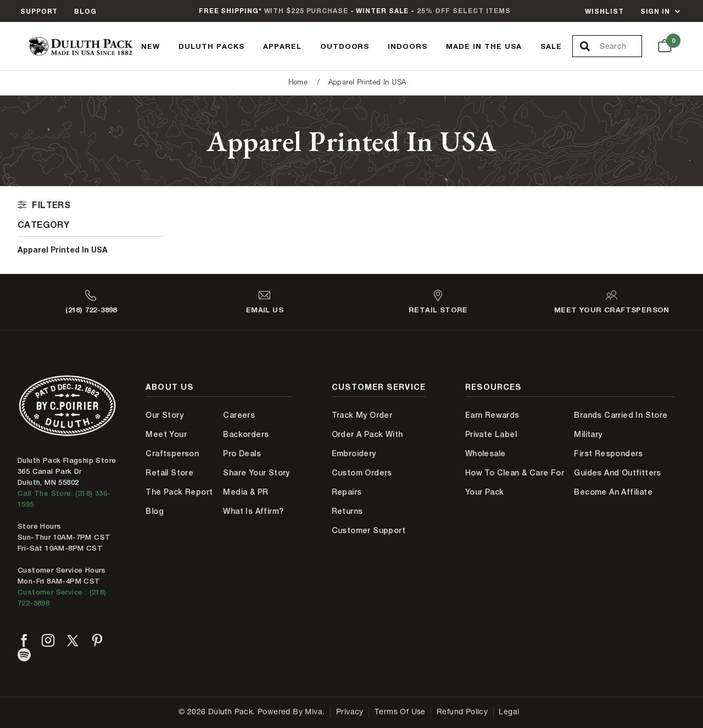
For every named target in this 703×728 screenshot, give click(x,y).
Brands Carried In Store (621, 415)
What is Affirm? (253, 511)
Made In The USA (484, 46)
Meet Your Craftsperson (172, 444)
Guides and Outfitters (617, 473)
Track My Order (362, 415)
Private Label (491, 434)
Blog (85, 11)
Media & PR (246, 492)
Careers (239, 415)
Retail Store (169, 473)
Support (39, 11)
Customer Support (369, 530)
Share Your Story (256, 473)
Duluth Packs (211, 46)
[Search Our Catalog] (620, 47)
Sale (551, 46)
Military (588, 434)
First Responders (608, 453)
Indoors (408, 46)
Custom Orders (362, 473)
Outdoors (345, 46)
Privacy (350, 713)
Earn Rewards (492, 415)
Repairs (347, 492)
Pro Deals (242, 453)
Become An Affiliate (613, 492)
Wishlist (604, 11)
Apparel (282, 46)
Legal (509, 713)
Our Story (164, 415)
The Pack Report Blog (179, 502)
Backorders (246, 434)
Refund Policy (462, 713)
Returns (347, 511)
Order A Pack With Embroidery (367, 444)
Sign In (655, 11)
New (150, 46)
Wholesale (486, 453)
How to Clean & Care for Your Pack (515, 482)
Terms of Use (400, 713)
